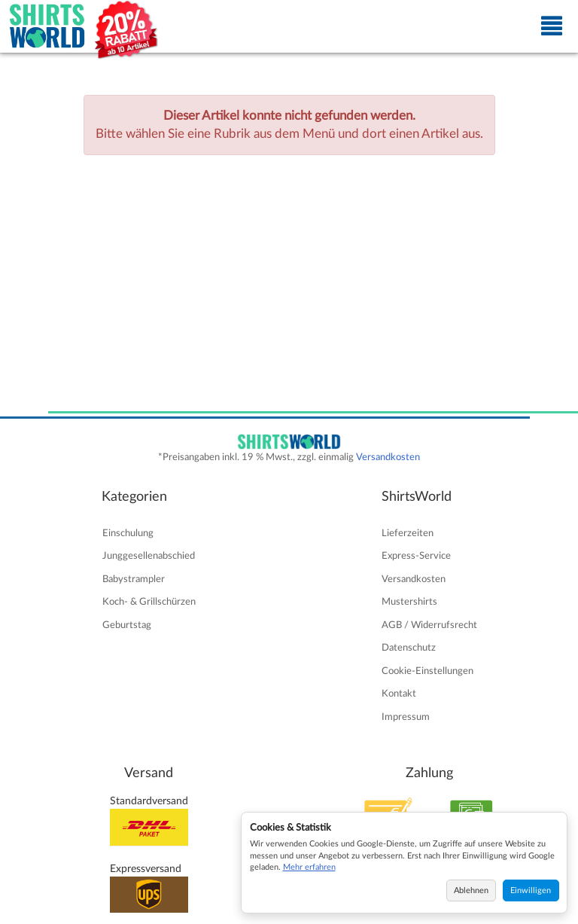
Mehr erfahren (309, 867)
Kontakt (399, 694)
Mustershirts (409, 602)
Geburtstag (127, 625)
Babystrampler (134, 579)
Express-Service (416, 556)
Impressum (406, 717)
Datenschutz (409, 648)
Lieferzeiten (408, 533)
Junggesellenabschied (149, 556)
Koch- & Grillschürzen (149, 602)
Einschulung (128, 533)
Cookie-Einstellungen (427, 671)
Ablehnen (471, 890)
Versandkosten (388, 457)
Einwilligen (531, 890)
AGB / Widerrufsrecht (429, 625)
